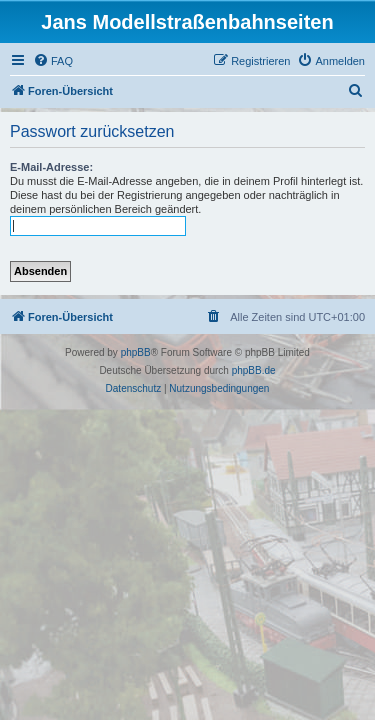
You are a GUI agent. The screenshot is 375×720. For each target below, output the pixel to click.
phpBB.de (254, 370)
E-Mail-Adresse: (51, 167)
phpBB (136, 352)
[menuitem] (53, 61)
